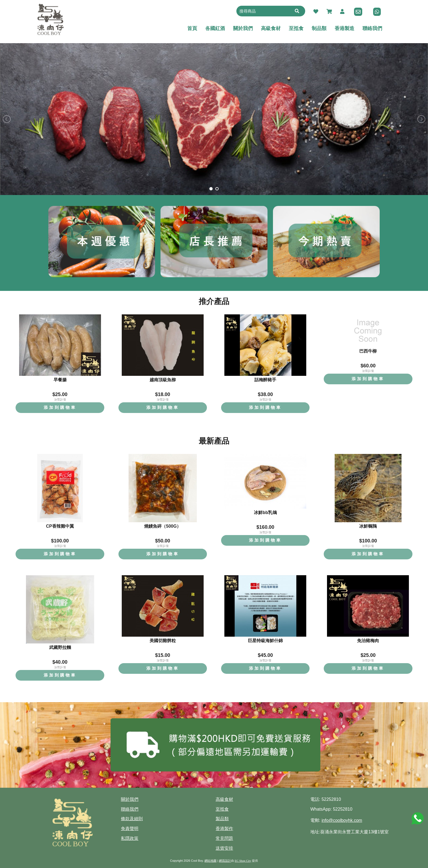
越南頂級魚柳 (163, 380)
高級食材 (224, 799)
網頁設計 (225, 861)
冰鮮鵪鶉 (368, 526)
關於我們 (130, 799)
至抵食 (222, 809)
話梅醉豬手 (265, 380)
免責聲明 (130, 829)
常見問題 (224, 838)
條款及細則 (132, 819)
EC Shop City (243, 861)
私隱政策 (130, 838)
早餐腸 (60, 380)
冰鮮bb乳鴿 (265, 513)
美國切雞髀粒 (163, 641)
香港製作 (224, 829)
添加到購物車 (60, 407)
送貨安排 (224, 848)
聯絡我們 (130, 809)
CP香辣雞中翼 (60, 526)
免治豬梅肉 (368, 641)
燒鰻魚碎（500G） (163, 526)
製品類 (222, 819)
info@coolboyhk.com (342, 820)
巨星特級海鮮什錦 (265, 641)
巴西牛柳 (368, 351)
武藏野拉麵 (60, 647)
